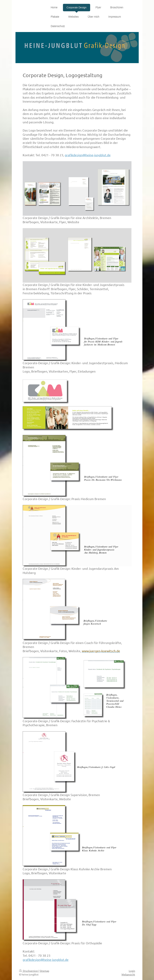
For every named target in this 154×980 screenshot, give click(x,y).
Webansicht (128, 974)
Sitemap (44, 971)
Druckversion (29, 971)
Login (132, 971)
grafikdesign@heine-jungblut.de (88, 155)
